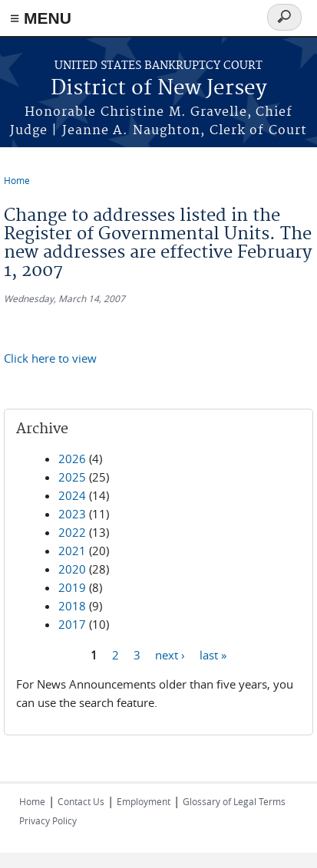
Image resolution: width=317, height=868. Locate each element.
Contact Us (81, 801)
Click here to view (50, 358)
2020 (72, 569)
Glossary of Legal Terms (234, 801)
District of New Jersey (159, 89)
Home (17, 180)
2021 (72, 551)
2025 (72, 477)
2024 (72, 495)
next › (170, 654)
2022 (72, 532)
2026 (72, 459)
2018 (72, 606)
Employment (144, 801)
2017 (72, 624)
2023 (72, 514)
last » (213, 654)
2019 (72, 587)
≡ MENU (41, 18)
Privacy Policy (48, 820)
